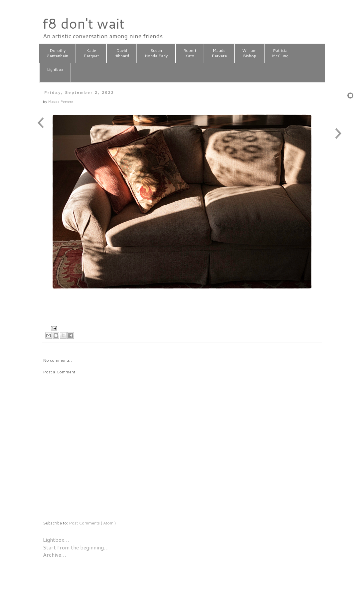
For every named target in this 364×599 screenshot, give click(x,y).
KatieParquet (91, 53)
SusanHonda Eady (156, 53)
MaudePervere (219, 53)
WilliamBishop (249, 53)
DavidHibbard (122, 53)
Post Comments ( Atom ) (92, 523)
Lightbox (55, 72)
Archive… (55, 555)
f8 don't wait (83, 23)
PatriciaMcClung (280, 53)
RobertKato (190, 53)
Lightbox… (56, 540)
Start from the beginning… (76, 547)
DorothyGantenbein (57, 53)
